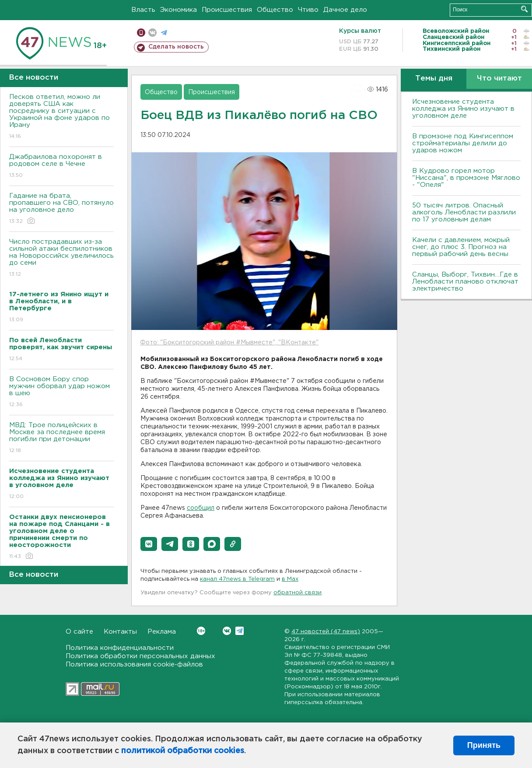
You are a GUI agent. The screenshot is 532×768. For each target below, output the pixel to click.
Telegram (240, 631)
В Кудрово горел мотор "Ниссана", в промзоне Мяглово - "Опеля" (466, 178)
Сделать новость (176, 47)
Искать (524, 9)
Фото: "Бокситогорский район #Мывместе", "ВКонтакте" (229, 343)
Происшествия (227, 10)
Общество (275, 10)
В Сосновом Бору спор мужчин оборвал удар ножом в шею (61, 392)
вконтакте (152, 33)
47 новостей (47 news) (326, 632)
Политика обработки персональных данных (140, 656)
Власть (143, 10)
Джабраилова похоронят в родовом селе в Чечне (61, 167)
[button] (149, 544)
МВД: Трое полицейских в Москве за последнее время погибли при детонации (61, 438)
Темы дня (434, 79)
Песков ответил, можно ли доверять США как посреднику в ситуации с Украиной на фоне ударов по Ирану (61, 117)
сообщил (201, 508)
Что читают (499, 79)
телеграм (164, 33)
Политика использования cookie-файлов (134, 665)
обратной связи (297, 593)
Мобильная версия (141, 33)
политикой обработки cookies (183, 751)
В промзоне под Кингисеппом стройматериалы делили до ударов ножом (463, 143)
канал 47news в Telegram (237, 579)
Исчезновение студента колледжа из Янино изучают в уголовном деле (463, 109)
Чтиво (308, 10)
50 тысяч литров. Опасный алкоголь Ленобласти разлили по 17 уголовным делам (464, 212)
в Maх (290, 579)
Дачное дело (345, 10)
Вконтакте (201, 631)
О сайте (79, 632)
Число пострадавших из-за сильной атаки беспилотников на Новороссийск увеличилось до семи (61, 258)
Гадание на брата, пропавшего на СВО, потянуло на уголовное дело (61, 209)
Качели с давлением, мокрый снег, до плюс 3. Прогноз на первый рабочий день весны (461, 247)
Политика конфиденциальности (120, 648)
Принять (484, 745)
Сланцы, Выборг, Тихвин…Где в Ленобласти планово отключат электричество (465, 282)
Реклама (162, 632)
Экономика (178, 10)
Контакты (120, 632)
